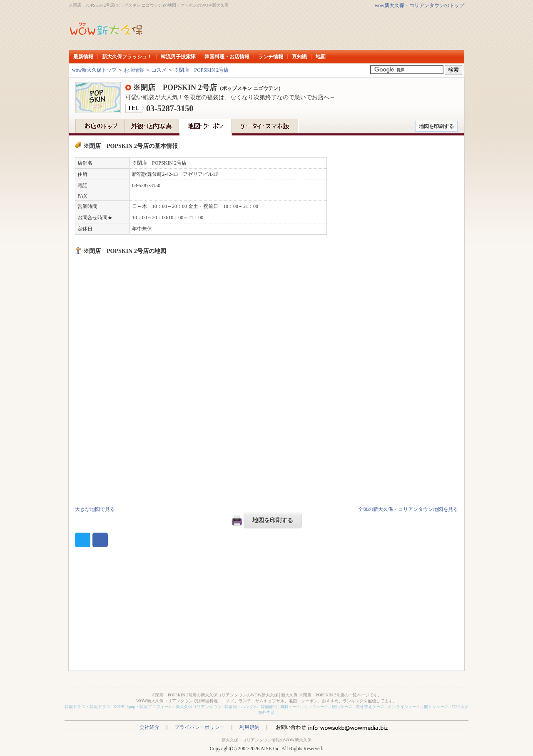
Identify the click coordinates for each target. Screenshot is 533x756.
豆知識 (299, 57)
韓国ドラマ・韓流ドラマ (87, 707)
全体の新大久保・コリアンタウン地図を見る (408, 509)
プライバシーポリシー (199, 727)
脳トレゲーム (436, 707)
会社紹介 (149, 727)
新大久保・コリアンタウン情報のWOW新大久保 (266, 740)
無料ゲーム (291, 707)
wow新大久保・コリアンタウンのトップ (420, 5)
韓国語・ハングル (241, 707)
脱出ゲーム (342, 707)
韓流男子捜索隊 (178, 57)
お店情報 (134, 70)
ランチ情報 (271, 57)
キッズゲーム (316, 707)
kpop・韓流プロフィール (150, 707)
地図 (321, 57)
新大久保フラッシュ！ (127, 57)
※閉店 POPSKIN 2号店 (201, 70)
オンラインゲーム (404, 707)
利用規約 (249, 727)
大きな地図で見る (95, 509)
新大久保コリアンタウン (199, 707)
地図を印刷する (436, 126)
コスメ (159, 70)
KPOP (118, 707)
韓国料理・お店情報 (227, 57)
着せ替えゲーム (370, 707)
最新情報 (83, 57)
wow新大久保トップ (94, 70)
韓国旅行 (269, 707)
